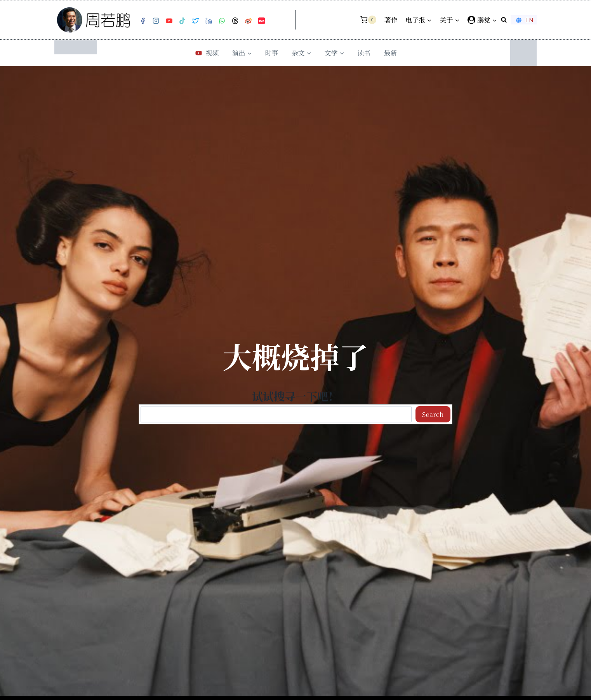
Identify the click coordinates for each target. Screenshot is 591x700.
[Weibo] (248, 21)
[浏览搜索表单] (504, 20)
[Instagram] (156, 21)
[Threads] (235, 21)
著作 (391, 20)
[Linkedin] (209, 21)
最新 (391, 53)
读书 (364, 53)
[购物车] (368, 20)
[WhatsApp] (222, 21)
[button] (494, 20)
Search (433, 414)
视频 (206, 53)
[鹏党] (482, 20)
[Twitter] (195, 21)
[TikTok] (182, 21)
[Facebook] (143, 21)
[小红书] (261, 21)
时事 (272, 53)
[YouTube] (169, 21)
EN (524, 20)
